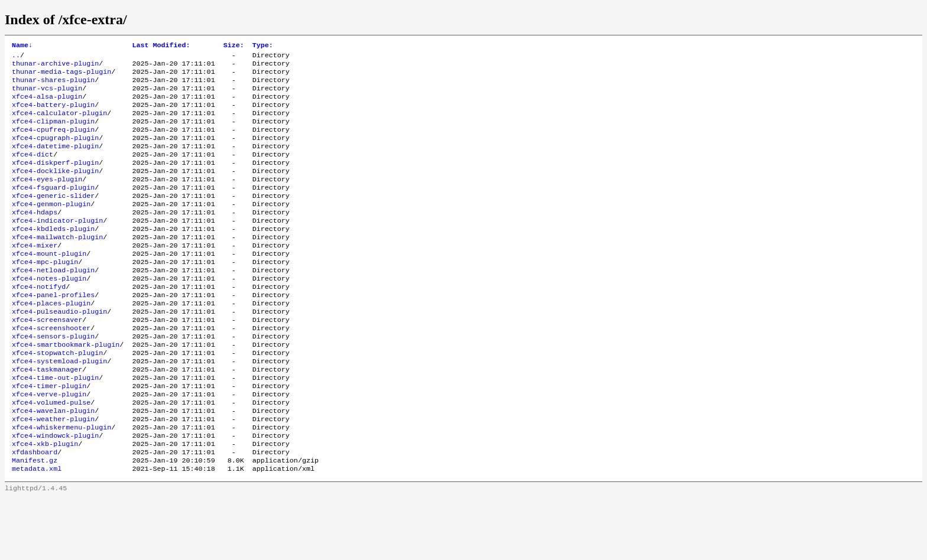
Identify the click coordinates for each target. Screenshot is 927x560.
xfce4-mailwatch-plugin (57, 265)
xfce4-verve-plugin (49, 445)
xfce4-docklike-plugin (55, 190)
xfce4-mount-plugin (49, 284)
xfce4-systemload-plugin (59, 407)
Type (263, 46)
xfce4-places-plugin (51, 341)
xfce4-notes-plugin (49, 312)
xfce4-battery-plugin (53, 114)
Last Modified (161, 46)
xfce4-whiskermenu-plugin (61, 483)
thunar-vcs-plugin (47, 95)
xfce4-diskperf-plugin (55, 180)
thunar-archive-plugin (55, 67)
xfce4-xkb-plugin (45, 502)
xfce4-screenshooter (51, 369)
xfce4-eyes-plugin (47, 199)
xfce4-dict (33, 171)
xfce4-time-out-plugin (55, 426)
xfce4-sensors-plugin (53, 379)
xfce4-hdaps (35, 237)
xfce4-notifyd (39, 322)
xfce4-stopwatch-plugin (57, 398)
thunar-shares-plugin (53, 86)
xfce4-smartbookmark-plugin (66, 388)
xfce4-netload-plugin (53, 303)
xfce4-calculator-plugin (59, 123)
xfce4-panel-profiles (53, 331)
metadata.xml (37, 530)
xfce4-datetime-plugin (55, 161)
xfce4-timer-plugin (49, 435)
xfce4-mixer (35, 275)
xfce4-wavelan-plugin (53, 464)
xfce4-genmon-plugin (51, 227)
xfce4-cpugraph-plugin (55, 152)
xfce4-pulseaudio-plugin (59, 350)
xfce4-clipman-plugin (53, 133)
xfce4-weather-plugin (53, 473)
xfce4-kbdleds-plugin (53, 256)
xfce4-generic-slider (53, 218)
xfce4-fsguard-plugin (53, 209)
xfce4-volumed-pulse (51, 454)
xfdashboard (35, 511)
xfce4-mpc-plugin (45, 294)
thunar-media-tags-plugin (61, 76)
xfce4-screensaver (47, 360)
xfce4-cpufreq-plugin (53, 142)
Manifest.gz (35, 520)
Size (234, 46)
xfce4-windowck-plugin (55, 492)
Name (22, 46)
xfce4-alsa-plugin (47, 105)
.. (16, 57)
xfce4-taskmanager (47, 416)
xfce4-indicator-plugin (57, 246)
